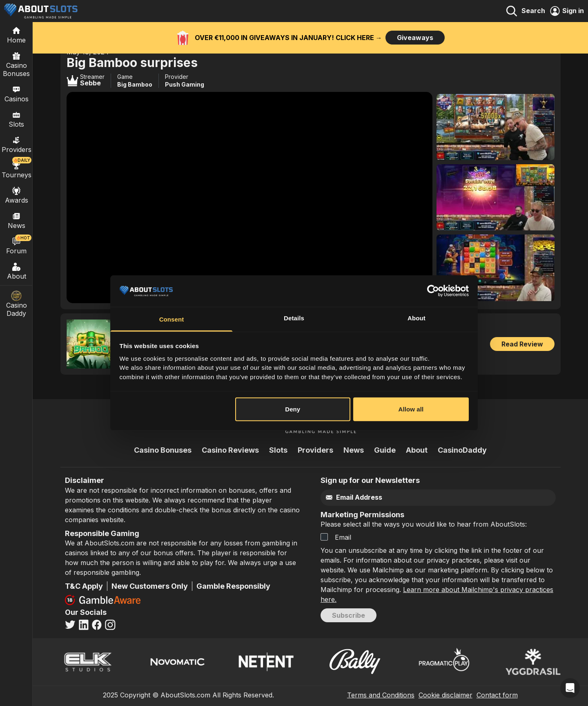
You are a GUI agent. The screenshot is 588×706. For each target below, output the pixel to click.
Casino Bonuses (16, 64)
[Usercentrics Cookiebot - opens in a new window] (433, 291)
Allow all (411, 409)
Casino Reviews (230, 450)
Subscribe (349, 615)
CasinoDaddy (462, 450)
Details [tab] (294, 318)
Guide (385, 450)
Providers (315, 450)
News (354, 450)
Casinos (17, 94)
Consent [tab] (172, 319)
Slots (16, 119)
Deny (293, 409)
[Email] (421, 497)
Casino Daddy (16, 304)
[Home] (16, 35)
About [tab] (416, 318)
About (16, 271)
